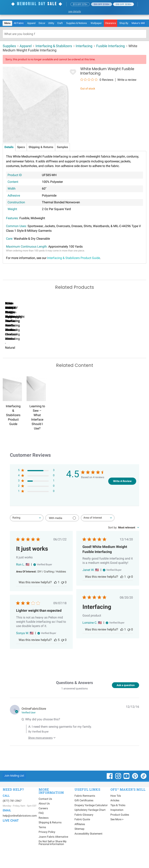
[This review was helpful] (55, 595)
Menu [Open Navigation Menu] (7, 23)
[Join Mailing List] (14, 788)
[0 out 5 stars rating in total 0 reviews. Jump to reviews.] (97, 80)
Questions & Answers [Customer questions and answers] (74, 695)
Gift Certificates (84, 813)
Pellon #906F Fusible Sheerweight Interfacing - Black (114, 356)
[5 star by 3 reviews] (36, 484)
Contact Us (45, 812)
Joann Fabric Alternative (53, 849)
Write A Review (122, 494)
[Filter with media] (62, 531)
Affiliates (80, 837)
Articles (115, 813)
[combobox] (27, 531)
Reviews (44, 831)
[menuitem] (7, 23)
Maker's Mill (138, 23)
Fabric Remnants (85, 808)
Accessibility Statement (88, 846)
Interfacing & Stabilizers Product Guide (74, 258)
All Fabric (19, 23)
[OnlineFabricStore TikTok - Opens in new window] (144, 791)
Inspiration (117, 823)
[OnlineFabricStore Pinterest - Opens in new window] (135, 791)
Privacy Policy (47, 845)
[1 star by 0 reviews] (36, 505)
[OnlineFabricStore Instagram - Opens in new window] (118, 791)
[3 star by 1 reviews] (36, 494)
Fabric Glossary (84, 827)
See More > (117, 832)
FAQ (41, 826)
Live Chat (11, 833)
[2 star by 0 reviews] (36, 499)
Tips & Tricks (118, 818)
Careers (43, 821)
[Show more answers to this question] (41, 749)
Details (9, 147)
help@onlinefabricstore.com (20, 828)
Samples (62, 147)
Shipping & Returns (41, 147)
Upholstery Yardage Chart (90, 823)
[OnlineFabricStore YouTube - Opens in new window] (127, 791)
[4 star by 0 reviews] (36, 489)
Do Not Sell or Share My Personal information (53, 855)
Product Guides (120, 827)
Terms (42, 840)
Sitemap (79, 842)
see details (75, 11)
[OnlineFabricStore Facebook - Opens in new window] (110, 791)
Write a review (127, 80)
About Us (44, 816)
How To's (116, 808)
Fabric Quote (82, 832)
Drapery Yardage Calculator (91, 818)
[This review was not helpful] (62, 595)
